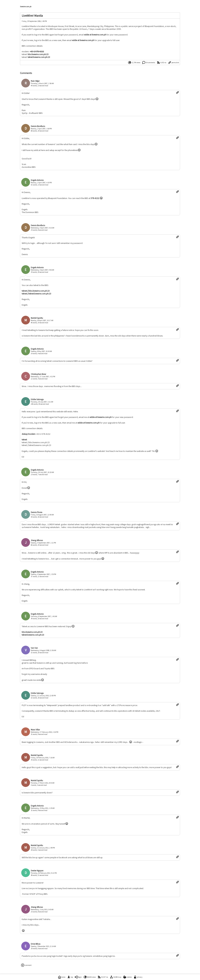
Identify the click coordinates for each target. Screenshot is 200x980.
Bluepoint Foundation (154, 26)
